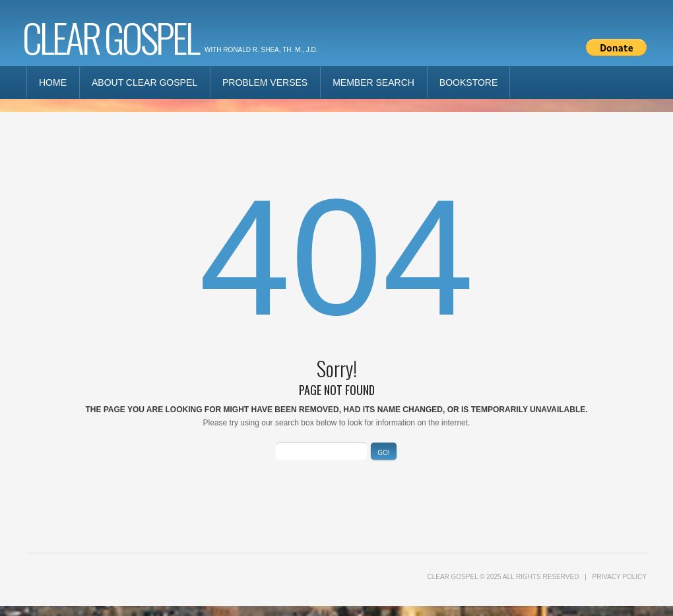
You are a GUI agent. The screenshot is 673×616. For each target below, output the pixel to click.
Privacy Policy (620, 577)
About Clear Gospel (144, 82)
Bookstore (468, 82)
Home (53, 82)
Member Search (373, 82)
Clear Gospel (110, 37)
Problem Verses (265, 82)
